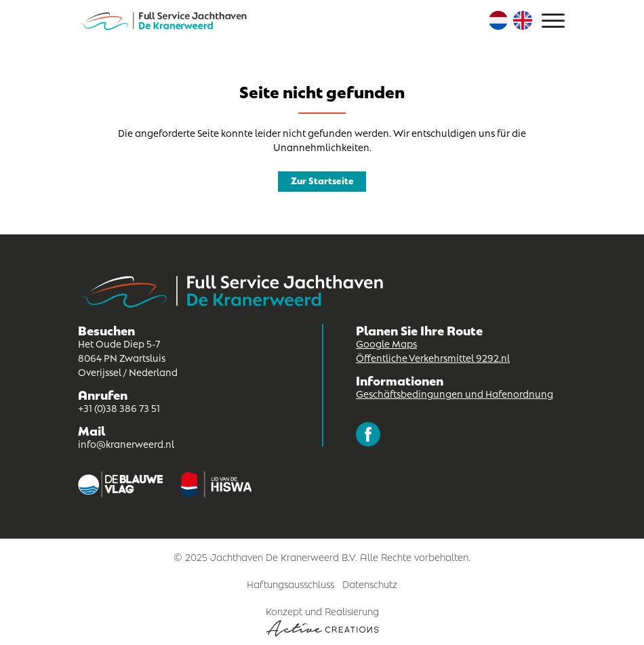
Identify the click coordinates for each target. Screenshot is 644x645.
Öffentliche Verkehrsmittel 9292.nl (433, 357)
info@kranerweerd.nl (126, 443)
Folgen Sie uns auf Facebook (368, 434)
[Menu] (553, 21)
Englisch (523, 20)
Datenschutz (370, 583)
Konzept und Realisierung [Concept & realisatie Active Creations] (322, 620)
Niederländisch (498, 20)
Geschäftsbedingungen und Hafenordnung (455, 393)
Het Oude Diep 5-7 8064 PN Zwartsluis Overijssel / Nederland (128, 357)
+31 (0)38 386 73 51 (119, 407)
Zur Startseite (322, 180)
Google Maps (386, 343)
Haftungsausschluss (290, 583)
